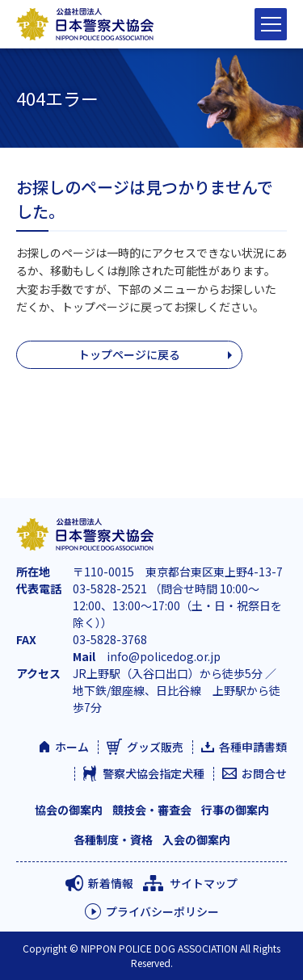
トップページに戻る (129, 354)
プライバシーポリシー (162, 911)
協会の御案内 (69, 810)
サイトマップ (204, 883)
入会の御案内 (196, 840)
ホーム (72, 747)
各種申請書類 (253, 747)
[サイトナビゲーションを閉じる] (271, 24)
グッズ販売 (155, 747)
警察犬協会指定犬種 (154, 773)
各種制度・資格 (113, 840)
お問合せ (264, 773)
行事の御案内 (235, 810)
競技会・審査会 (152, 810)
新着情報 (111, 883)
